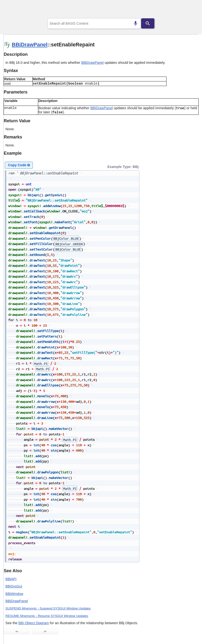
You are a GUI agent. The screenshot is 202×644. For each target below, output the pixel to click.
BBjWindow (14, 594)
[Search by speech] (136, 23)
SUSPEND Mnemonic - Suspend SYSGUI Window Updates (48, 608)
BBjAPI (11, 579)
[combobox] (94, 23)
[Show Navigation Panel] (189, 10)
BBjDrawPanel (30, 45)
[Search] (148, 23)
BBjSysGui (14, 586)
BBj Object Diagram (34, 623)
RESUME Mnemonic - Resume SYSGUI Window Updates (47, 616)
